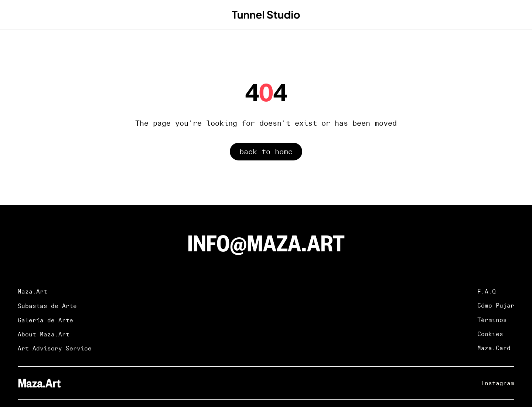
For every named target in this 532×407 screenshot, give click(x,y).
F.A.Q (487, 291)
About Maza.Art (44, 334)
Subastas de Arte (47, 306)
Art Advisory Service (55, 348)
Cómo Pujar (496, 305)
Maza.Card (494, 348)
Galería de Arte (45, 320)
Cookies (490, 334)
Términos (492, 320)
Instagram (498, 383)
